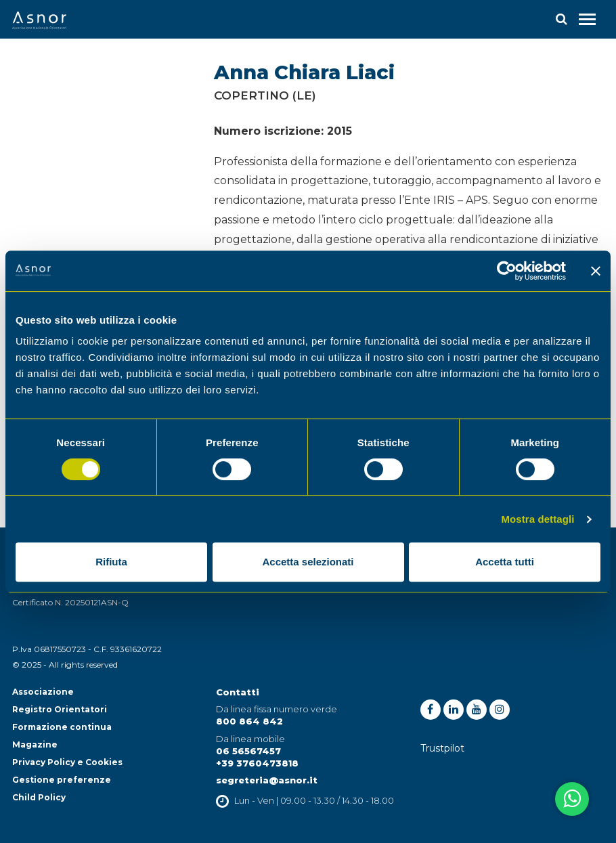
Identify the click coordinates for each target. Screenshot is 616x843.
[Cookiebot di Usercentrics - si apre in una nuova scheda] (507, 271)
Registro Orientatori (60, 709)
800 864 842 (249, 721)
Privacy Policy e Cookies (67, 762)
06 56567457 (248, 751)
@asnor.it (293, 780)
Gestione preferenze (62, 780)
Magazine (35, 744)
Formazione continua (62, 727)
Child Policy (39, 797)
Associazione (43, 692)
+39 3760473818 (257, 763)
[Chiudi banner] (596, 271)
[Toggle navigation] (587, 19)
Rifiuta (111, 562)
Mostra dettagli (537, 519)
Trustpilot (442, 748)
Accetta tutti (505, 562)
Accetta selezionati (308, 562)
